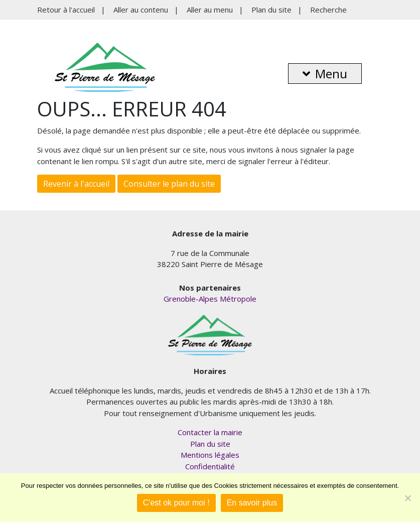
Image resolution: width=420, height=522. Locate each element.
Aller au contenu (141, 10)
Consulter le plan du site (169, 184)
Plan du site (271, 10)
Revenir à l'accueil (76, 184)
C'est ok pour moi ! (176, 503)
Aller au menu (210, 10)
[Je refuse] (407, 498)
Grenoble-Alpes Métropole (210, 299)
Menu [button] (325, 74)
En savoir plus (252, 503)
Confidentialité (210, 466)
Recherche (328, 10)
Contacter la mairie (210, 432)
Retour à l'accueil (66, 10)
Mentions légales (210, 455)
